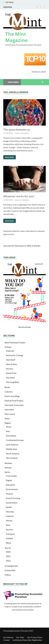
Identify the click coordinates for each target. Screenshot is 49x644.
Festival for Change (15, 355)
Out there (10, 378)
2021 (8, 556)
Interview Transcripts (14, 405)
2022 (8, 561)
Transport (10, 534)
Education (10, 485)
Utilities (9, 538)
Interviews (9, 409)
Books (7, 387)
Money (9, 520)
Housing (10, 512)
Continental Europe (15, 440)
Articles (8, 347)
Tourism (9, 529)
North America (13, 453)
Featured (10, 351)
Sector (7, 472)
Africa (9, 427)
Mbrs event (10, 414)
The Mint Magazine (16, 37)
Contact (7, 640)
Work (8, 543)
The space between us (17, 129)
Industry (10, 516)
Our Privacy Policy (35, 637)
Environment (12, 489)
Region (8, 423)
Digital (9, 480)
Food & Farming (13, 498)
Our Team (20, 637)
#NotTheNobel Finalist (15, 342)
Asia (8, 431)
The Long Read (12, 382)
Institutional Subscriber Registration (27, 640)
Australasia (11, 436)
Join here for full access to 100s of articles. (22, 246)
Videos (8, 575)
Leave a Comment (22, 133)
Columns (9, 392)
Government (12, 503)
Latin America (12, 445)
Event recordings (12, 396)
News (7, 418)
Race (8, 525)
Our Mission (8, 637)
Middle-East (11, 449)
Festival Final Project (14, 401)
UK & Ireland (12, 458)
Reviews (8, 463)
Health (9, 507)
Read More (9, 157)
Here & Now (11, 364)
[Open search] (42, 82)
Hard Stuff (11, 360)
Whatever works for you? (19, 196)
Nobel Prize (11, 373)
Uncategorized (11, 566)
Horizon (10, 369)
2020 (8, 552)
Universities (10, 570)
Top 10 (8, 548)
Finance (9, 494)
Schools (8, 468)
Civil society (11, 476)
